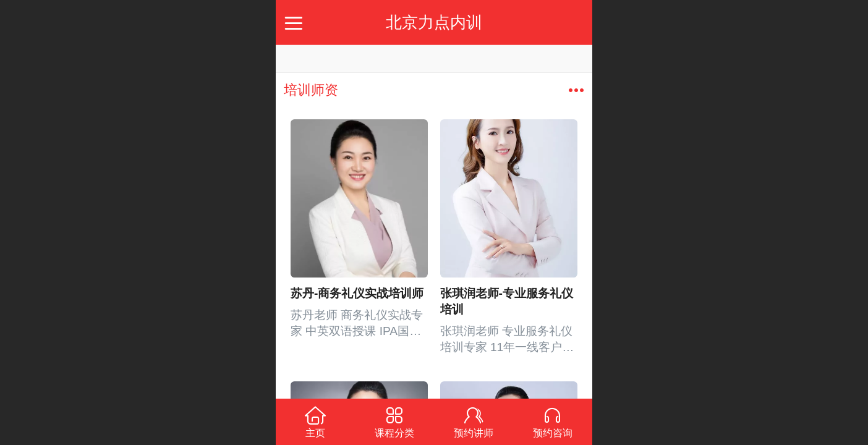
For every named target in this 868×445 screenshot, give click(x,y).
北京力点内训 (434, 22)
